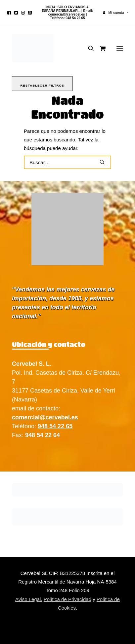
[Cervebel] (33, 48)
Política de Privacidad (67, 599)
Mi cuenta (118, 13)
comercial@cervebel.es (67, 14)
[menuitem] (116, 13)
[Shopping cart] (100, 48)
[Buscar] (88, 48)
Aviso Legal (28, 599)
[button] (9, 13)
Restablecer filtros (43, 85)
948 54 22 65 (55, 426)
